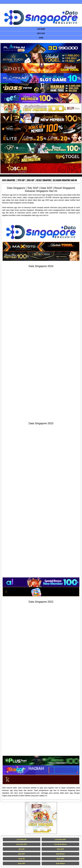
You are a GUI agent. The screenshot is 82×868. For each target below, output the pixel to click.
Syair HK (22, 859)
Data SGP (60, 849)
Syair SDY (22, 863)
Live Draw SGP (60, 839)
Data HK (22, 849)
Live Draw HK (22, 839)
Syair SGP (60, 859)
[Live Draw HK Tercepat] (41, 818)
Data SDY (22, 854)
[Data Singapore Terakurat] (41, 48)
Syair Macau (60, 863)
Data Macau (60, 854)
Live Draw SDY (22, 844)
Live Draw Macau (60, 844)
